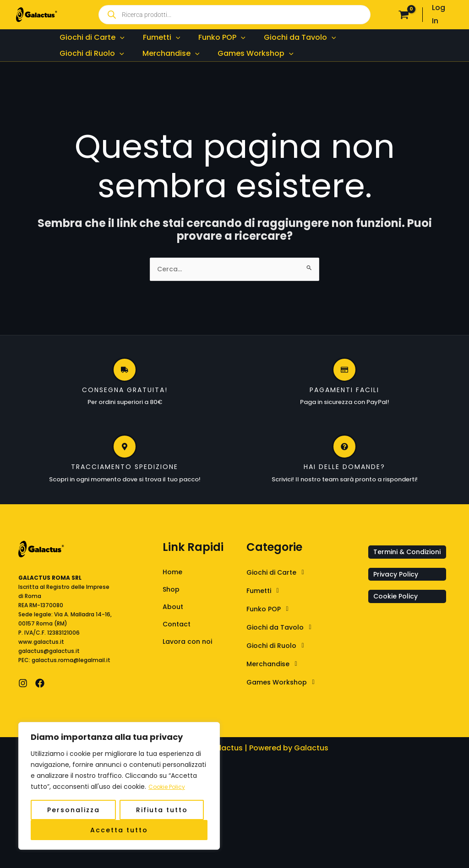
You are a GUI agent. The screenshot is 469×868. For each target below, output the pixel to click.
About (174, 632)
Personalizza (74, 810)
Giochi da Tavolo (284, 651)
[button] (305, 596)
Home (174, 596)
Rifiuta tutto (162, 810)
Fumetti (267, 614)
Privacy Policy (398, 611)
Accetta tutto (119, 830)
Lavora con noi (190, 669)
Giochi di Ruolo (280, 669)
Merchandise (277, 687)
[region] (119, 786)
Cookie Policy (169, 787)
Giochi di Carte (281, 596)
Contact (178, 650)
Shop (172, 614)
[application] (116, 43)
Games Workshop (286, 706)
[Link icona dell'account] (442, 15)
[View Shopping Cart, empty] (404, 15)
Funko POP (272, 632)
